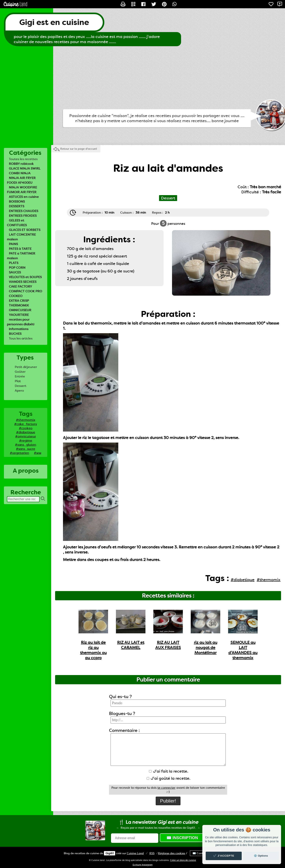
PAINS (13, 244)
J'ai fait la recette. (169, 771)
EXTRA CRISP (19, 301)
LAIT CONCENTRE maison (21, 237)
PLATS (14, 263)
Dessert (21, 386)
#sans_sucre (26, 449)
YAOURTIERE (19, 315)
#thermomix (26, 420)
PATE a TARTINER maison (21, 256)
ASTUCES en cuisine (24, 197)
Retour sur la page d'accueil (79, 149)
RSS (152, 853)
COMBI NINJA (20, 173)
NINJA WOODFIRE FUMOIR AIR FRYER (22, 190)
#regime (26, 440)
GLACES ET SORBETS (25, 230)
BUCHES (15, 334)
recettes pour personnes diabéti (21, 322)
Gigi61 (110, 853)
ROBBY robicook (21, 164)
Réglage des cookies (172, 853)
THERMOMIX (19, 305)
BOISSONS (17, 202)
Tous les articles (21, 338)
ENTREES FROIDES (23, 216)
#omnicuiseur (26, 436)
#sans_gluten (26, 445)
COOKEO (16, 296)
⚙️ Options (261, 856)
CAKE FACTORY (20, 286)
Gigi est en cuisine (54, 22)
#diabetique (26, 432)
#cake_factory (26, 424)
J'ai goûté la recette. (168, 778)
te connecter (167, 788)
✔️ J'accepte (224, 856)
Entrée (20, 376)
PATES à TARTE (20, 249)
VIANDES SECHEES (23, 282)
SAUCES (15, 272)
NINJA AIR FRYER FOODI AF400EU (21, 180)
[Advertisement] (142, 78)
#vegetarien (19, 453)
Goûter (20, 372)
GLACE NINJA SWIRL (25, 168)
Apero (19, 391)
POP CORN (17, 268)
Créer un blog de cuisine (183, 860)
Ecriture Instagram (143, 865)
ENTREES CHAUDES (24, 211)
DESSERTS (17, 206)
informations (19, 329)
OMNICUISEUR (20, 310)
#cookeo (26, 428)
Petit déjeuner (26, 367)
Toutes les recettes (23, 159)
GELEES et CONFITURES (17, 223)
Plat (18, 381)
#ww (38, 453)
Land (135, 853)
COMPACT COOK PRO (25, 291)
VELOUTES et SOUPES (25, 277)
